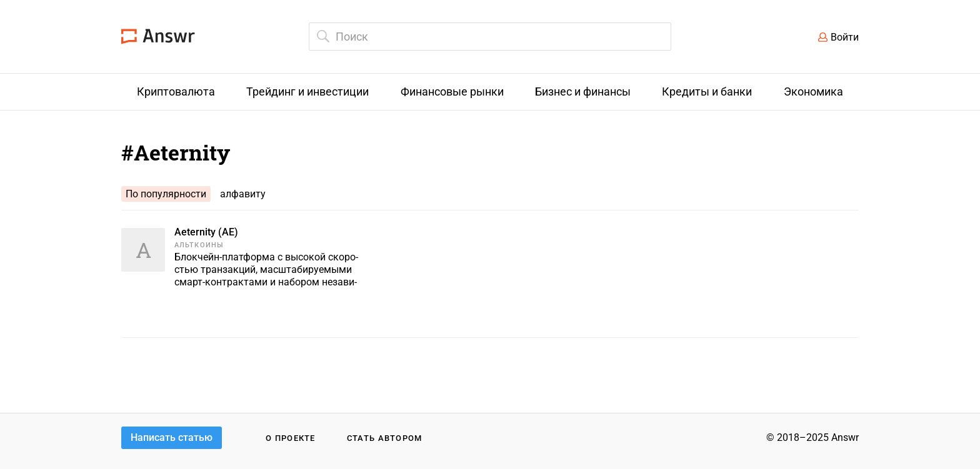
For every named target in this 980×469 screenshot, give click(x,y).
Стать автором (385, 438)
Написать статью (172, 437)
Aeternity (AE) (206, 232)
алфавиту (243, 194)
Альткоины (199, 245)
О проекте (291, 438)
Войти (845, 37)
